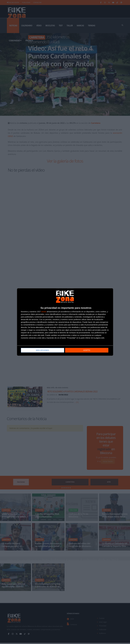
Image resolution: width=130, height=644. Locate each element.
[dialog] (65, 322)
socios (44, 312)
